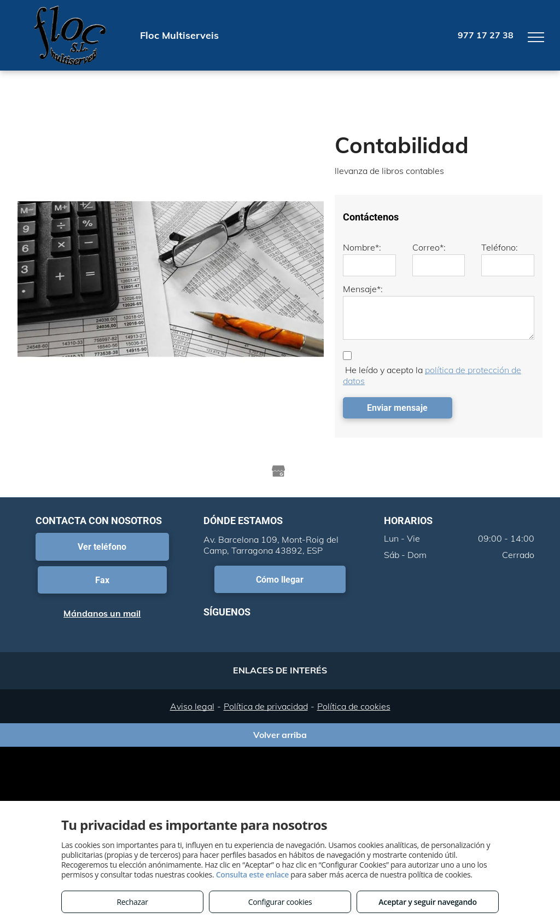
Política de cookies (354, 706)
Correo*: (429, 247)
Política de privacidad (266, 706)
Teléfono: (500, 247)
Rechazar (132, 902)
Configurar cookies (280, 902)
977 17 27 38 (486, 35)
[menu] (536, 37)
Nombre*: (362, 247)
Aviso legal (192, 706)
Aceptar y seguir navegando (427, 902)
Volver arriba (280, 735)
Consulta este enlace (252, 874)
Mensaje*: (363, 289)
